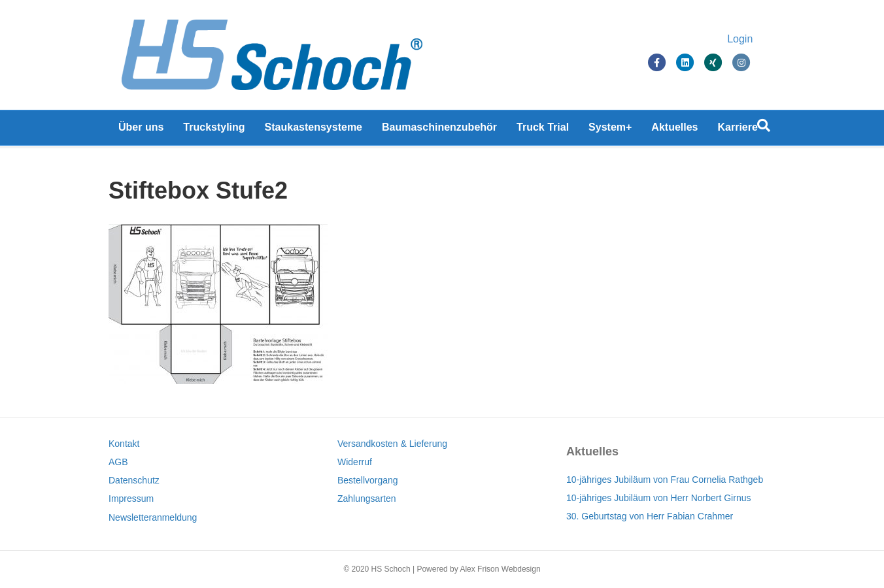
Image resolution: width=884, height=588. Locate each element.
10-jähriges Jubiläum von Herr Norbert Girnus (658, 498)
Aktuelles (674, 130)
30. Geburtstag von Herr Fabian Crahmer (650, 516)
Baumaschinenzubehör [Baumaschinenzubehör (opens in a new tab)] (439, 130)
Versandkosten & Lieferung (392, 444)
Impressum (131, 498)
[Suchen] (764, 129)
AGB (118, 462)
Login (753, 41)
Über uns (141, 130)
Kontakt (124, 444)
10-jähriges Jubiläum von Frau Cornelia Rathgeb (665, 480)
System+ (610, 130)
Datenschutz (134, 480)
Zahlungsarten (367, 498)
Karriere (738, 130)
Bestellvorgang (368, 480)
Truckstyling (214, 130)
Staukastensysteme (314, 130)
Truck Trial (543, 130)
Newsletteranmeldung (153, 517)
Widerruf (355, 462)
